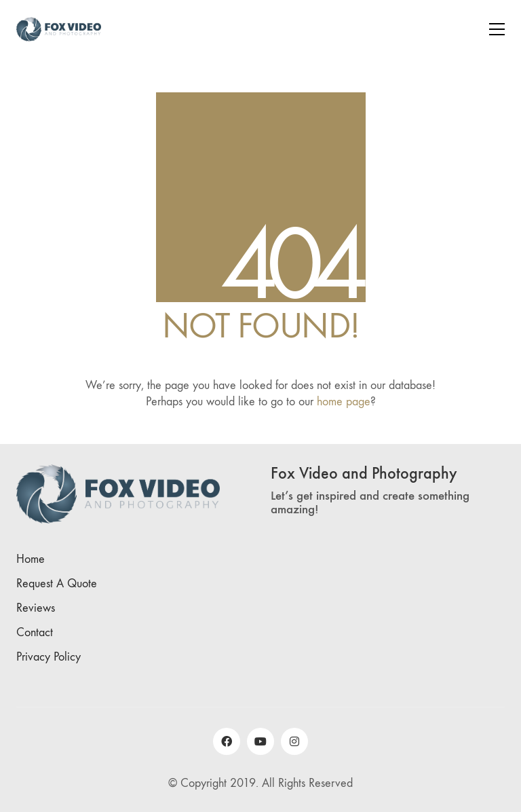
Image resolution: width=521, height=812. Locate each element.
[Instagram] (294, 741)
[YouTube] (260, 741)
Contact (35, 632)
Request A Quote (57, 584)
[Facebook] (227, 741)
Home (31, 559)
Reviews (36, 608)
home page (344, 402)
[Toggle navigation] (497, 29)
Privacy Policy (49, 657)
